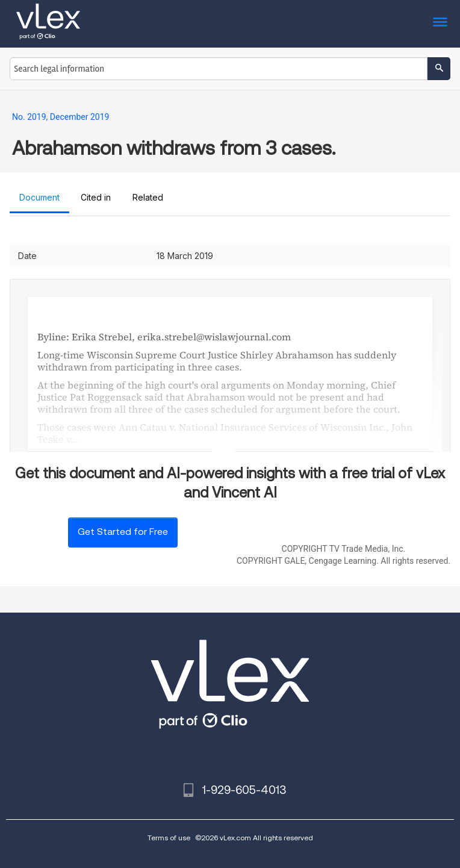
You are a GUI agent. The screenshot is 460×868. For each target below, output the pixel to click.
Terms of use (169, 838)
